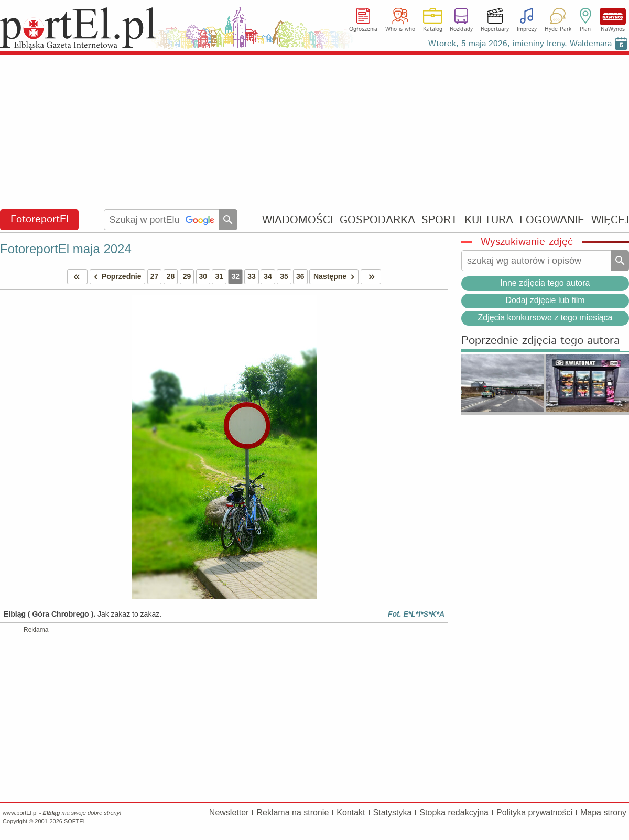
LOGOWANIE (552, 220)
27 (155, 276)
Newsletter (229, 812)
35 (284, 276)
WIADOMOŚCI (297, 220)
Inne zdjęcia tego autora (545, 283)
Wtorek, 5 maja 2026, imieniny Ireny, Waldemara (520, 44)
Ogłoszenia (363, 29)
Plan (585, 29)
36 (300, 276)
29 (187, 276)
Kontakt (351, 812)
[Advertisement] (314, 131)
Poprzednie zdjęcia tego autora (540, 341)
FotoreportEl (40, 219)
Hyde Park (558, 29)
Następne (336, 277)
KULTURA (489, 220)
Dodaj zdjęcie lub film (545, 300)
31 (219, 276)
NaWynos (613, 17)
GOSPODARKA (377, 220)
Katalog (433, 29)
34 (268, 276)
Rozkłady (461, 29)
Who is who (400, 29)
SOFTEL (75, 821)
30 (203, 276)
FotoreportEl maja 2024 (66, 249)
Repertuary (495, 29)
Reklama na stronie (292, 812)
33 (252, 276)
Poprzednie (116, 277)
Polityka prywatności (534, 812)
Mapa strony (603, 812)
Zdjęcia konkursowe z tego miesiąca (545, 317)
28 (171, 276)
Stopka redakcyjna (454, 812)
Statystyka (393, 812)
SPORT (440, 220)
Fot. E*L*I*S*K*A (416, 614)
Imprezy (527, 29)
